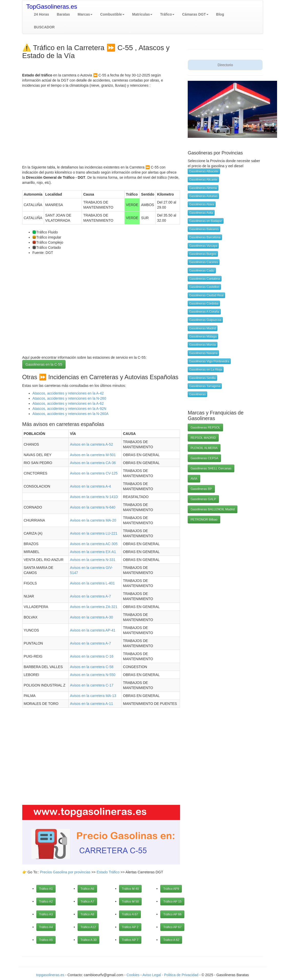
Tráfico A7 (87, 902)
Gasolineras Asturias (203, 196)
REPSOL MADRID (203, 438)
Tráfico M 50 (130, 902)
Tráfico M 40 (130, 889)
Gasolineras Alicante (203, 179)
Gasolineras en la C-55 (44, 364)
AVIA (194, 479)
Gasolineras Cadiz (202, 271)
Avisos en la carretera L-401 (92, 583)
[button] (85, 14)
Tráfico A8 (87, 914)
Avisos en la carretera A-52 (91, 444)
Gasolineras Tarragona (205, 386)
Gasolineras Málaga (203, 336)
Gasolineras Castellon (204, 287)
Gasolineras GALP (203, 499)
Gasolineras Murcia (202, 345)
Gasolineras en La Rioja (206, 369)
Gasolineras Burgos (203, 254)
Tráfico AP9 (171, 889)
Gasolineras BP (201, 489)
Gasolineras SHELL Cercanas (211, 468)
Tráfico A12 (88, 927)
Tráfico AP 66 (172, 914)
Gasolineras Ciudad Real (206, 295)
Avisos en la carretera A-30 (91, 617)
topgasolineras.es (50, 975)
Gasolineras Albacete (204, 171)
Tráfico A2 (46, 902)
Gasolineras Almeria (203, 188)
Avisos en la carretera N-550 (93, 675)
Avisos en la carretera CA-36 (93, 463)
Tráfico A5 (46, 940)
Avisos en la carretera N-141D (94, 497)
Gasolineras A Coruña (204, 312)
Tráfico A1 (46, 889)
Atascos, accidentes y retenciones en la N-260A (71, 414)
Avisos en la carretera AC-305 (94, 544)
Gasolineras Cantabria (204, 279)
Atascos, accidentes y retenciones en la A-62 (68, 403)
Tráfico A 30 (88, 940)
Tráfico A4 (46, 927)
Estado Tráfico (108, 872)
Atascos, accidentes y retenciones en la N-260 (69, 398)
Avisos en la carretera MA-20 (93, 520)
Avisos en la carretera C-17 (92, 685)
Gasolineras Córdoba (204, 303)
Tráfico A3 (46, 914)
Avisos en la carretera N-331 (93, 560)
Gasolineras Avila (201, 213)
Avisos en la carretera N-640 (93, 507)
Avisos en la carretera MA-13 (93, 696)
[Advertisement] (101, 124)
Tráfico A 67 (130, 914)
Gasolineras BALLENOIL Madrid (213, 509)
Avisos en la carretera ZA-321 (94, 607)
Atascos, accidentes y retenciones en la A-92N (70, 409)
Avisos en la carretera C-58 (92, 667)
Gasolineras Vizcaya (203, 246)
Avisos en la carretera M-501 (93, 455)
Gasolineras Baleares (204, 229)
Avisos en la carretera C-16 (92, 656)
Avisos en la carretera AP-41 (93, 630)
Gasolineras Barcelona (205, 237)
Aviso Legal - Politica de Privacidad (171, 975)
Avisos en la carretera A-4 (90, 486)
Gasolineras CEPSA (204, 458)
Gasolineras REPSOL (205, 427)
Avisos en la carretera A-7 (90, 596)
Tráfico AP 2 (130, 927)
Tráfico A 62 (171, 940)
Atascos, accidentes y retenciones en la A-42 (68, 393)
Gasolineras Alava (202, 204)
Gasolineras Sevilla (202, 378)
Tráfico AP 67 (172, 927)
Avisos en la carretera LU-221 (94, 533)
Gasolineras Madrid (203, 328)
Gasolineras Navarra (203, 353)
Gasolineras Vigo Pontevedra (209, 361)
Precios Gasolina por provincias (65, 872)
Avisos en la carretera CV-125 (94, 473)
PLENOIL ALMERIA (204, 448)
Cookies (133, 975)
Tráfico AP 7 (130, 940)
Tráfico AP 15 (172, 902)
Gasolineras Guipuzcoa (205, 320)
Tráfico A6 (87, 889)
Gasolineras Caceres (204, 262)
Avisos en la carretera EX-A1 (93, 552)
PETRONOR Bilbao (204, 520)
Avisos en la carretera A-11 (91, 704)
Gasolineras (197, 394)
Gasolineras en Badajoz (205, 221)
